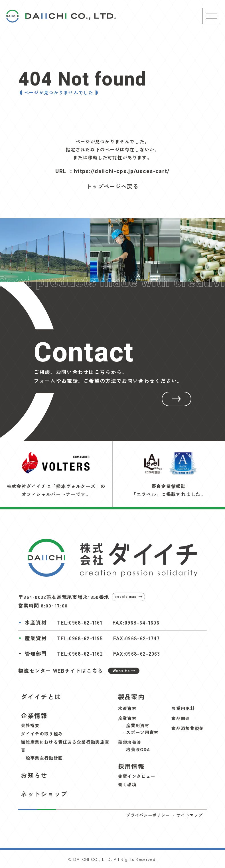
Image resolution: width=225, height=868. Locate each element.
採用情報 (131, 766)
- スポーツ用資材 (141, 732)
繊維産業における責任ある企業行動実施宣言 (65, 746)
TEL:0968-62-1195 (80, 638)
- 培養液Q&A (136, 749)
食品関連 (181, 718)
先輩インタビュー (137, 776)
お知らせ (34, 775)
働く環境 (127, 784)
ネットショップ (44, 794)
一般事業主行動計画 (42, 758)
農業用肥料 (183, 708)
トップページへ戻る (112, 186)
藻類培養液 (130, 742)
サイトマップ (190, 815)
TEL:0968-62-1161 (80, 622)
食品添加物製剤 (188, 728)
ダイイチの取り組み (42, 734)
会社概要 (30, 725)
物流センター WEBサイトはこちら (79, 670)
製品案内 (131, 697)
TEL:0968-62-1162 (80, 653)
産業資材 (127, 718)
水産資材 (127, 708)
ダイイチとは (41, 697)
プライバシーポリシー (148, 815)
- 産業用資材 (136, 725)
